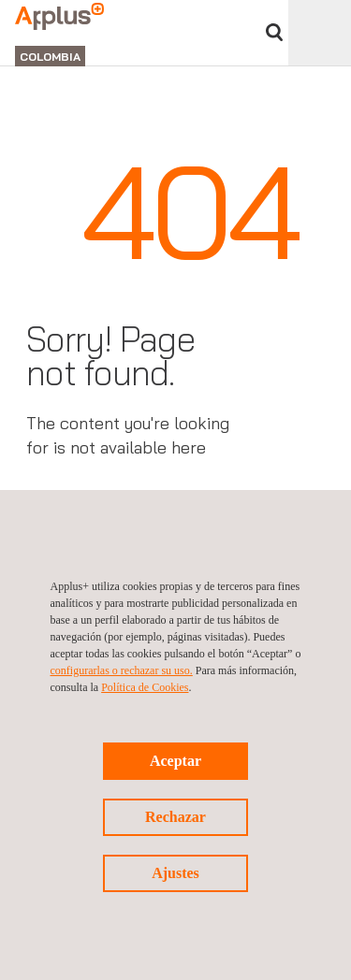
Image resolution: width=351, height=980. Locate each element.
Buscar (274, 32)
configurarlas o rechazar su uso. (122, 670)
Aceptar (175, 761)
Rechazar (175, 817)
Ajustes (175, 873)
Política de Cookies (145, 687)
